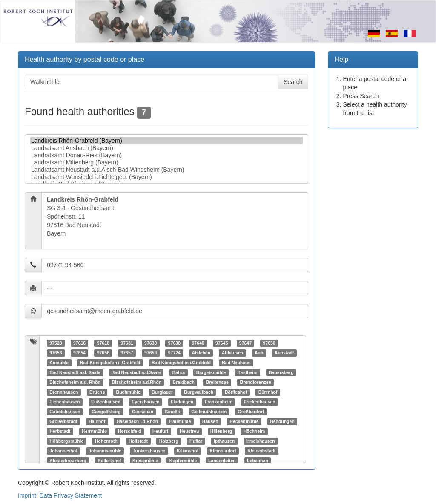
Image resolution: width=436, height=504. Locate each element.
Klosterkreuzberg (68, 461)
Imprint (27, 495)
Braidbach (184, 382)
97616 (79, 343)
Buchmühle (128, 392)
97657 (127, 353)
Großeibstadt (63, 421)
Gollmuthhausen (209, 412)
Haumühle (180, 421)
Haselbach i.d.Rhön (137, 421)
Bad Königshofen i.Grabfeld (181, 363)
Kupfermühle (183, 461)
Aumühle (59, 363)
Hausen (210, 421)
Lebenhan (258, 461)
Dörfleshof (236, 392)
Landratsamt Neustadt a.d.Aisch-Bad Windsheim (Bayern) (166, 170)
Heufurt (160, 431)
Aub (259, 353)
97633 (151, 343)
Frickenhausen (260, 402)
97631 (127, 343)
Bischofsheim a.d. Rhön (75, 382)
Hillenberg (221, 431)
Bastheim (247, 372)
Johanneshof (63, 451)
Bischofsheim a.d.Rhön (136, 382)
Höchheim (254, 431)
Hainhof (97, 421)
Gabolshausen (65, 412)
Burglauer (162, 392)
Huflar (196, 441)
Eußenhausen (106, 402)
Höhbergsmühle (66, 441)
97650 (269, 343)
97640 (198, 343)
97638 (174, 343)
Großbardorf (251, 412)
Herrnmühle (94, 431)
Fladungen (182, 402)
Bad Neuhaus (236, 363)
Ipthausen (224, 441)
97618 (103, 343)
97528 (56, 343)
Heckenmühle (244, 421)
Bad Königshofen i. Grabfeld (110, 363)
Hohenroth (106, 441)
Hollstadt (138, 441)
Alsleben (201, 353)
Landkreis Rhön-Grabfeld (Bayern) (166, 141)
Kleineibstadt (261, 451)
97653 (56, 353)
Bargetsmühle (211, 372)
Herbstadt (60, 431)
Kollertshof (109, 461)
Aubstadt (284, 353)
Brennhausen (64, 392)
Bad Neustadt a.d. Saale (75, 372)
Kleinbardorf (223, 451)
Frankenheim (219, 402)
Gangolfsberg (106, 412)
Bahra (178, 372)
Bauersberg (281, 372)
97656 (103, 353)
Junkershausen (149, 451)
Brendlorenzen (256, 382)
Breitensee (217, 382)
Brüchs (97, 392)
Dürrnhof (268, 392)
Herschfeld (129, 431)
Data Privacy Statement (71, 495)
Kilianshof (188, 451)
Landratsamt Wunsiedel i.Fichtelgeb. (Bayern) (166, 177)
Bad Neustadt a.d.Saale (136, 372)
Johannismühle (105, 451)
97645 (222, 343)
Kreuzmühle (145, 461)
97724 (174, 353)
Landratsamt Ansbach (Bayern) (166, 148)
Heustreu (189, 431)
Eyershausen (145, 402)
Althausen (233, 353)
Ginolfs (172, 412)
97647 (245, 343)
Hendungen (282, 421)
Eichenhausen (65, 402)
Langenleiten (222, 461)
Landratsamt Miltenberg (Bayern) (166, 163)
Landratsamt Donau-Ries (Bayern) (166, 155)
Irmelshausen (261, 441)
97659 (151, 353)
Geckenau (143, 412)
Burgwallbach (199, 392)
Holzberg (169, 441)
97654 (79, 353)
